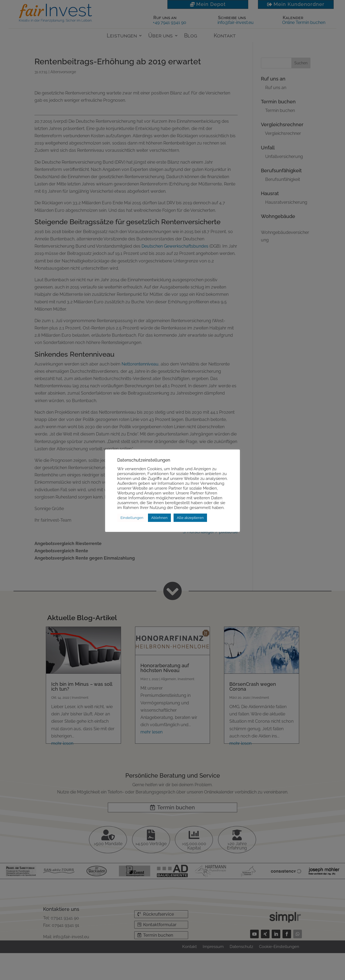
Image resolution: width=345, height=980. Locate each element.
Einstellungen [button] (132, 518)
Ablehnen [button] (159, 518)
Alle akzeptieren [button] (190, 518)
